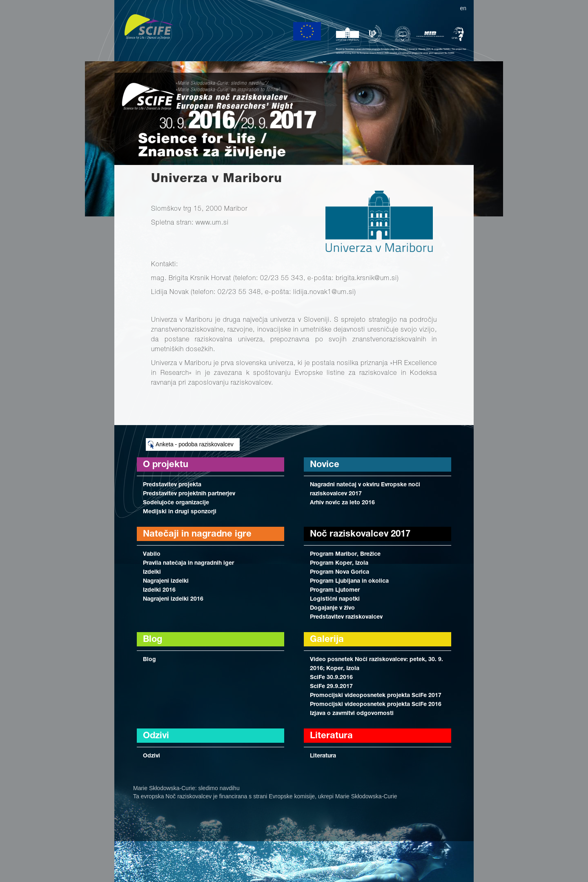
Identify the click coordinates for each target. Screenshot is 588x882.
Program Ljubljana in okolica (349, 581)
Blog (149, 660)
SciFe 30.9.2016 (331, 678)
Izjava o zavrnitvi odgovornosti (352, 714)
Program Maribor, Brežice (345, 555)
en (463, 8)
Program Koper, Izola (339, 563)
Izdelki (152, 572)
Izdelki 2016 (159, 590)
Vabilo (152, 555)
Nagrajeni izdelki (166, 581)
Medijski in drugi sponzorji (180, 512)
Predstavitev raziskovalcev (346, 617)
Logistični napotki (335, 599)
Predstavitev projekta (172, 485)
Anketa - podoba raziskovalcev (191, 445)
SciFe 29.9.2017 (331, 687)
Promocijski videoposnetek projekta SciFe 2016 (376, 705)
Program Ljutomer (335, 590)
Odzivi (151, 756)
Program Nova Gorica (340, 572)
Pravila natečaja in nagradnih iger (188, 563)
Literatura (323, 756)
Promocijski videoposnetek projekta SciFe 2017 (376, 696)
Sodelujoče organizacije (176, 503)
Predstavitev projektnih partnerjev (189, 494)
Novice (325, 465)
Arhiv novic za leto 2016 (342, 503)
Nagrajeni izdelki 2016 (173, 599)
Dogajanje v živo (332, 608)
